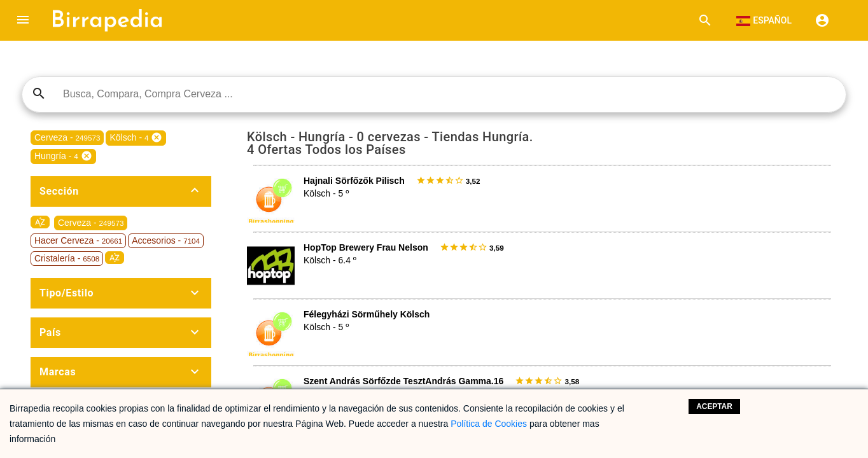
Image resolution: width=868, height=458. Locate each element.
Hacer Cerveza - (78, 240)
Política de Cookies (489, 424)
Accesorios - (166, 240)
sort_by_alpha (40, 222)
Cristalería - (67, 258)
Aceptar (714, 406)
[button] (23, 20)
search (39, 94)
